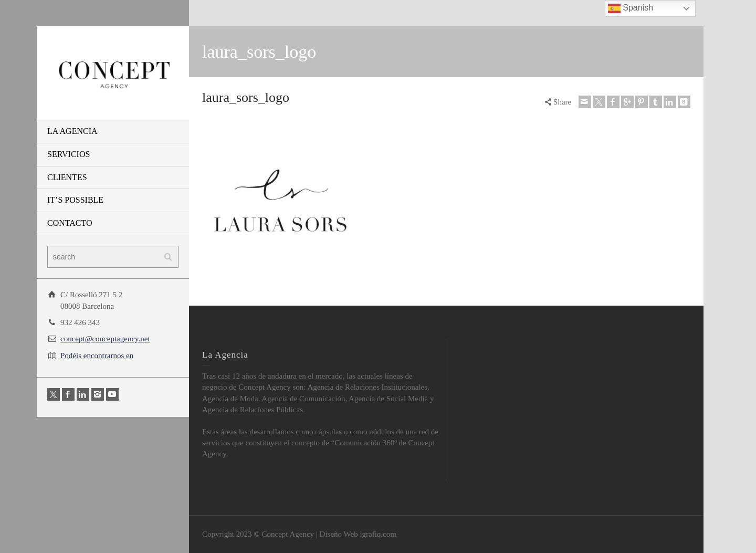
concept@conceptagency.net (105, 339)
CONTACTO (70, 223)
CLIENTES (67, 177)
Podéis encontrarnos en (97, 356)
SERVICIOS (69, 154)
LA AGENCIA (72, 131)
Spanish (631, 8)
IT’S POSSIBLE (75, 200)
